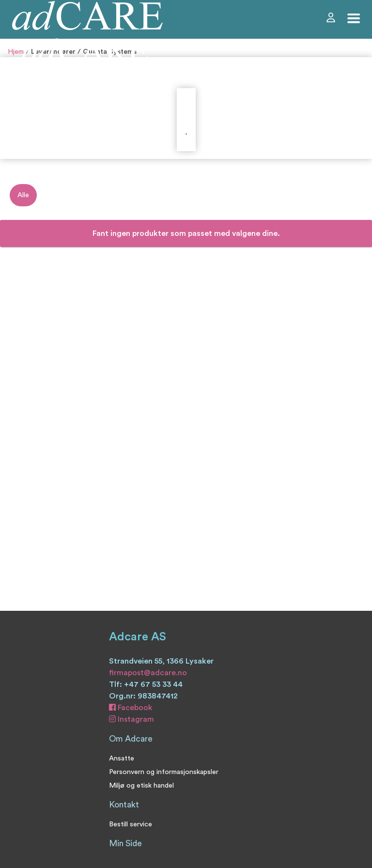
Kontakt (124, 805)
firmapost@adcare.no (148, 673)
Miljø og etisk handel (141, 785)
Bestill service (131, 824)
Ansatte (122, 758)
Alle (23, 195)
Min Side (125, 844)
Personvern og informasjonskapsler (164, 772)
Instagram (132, 719)
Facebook (131, 708)
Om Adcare (131, 739)
